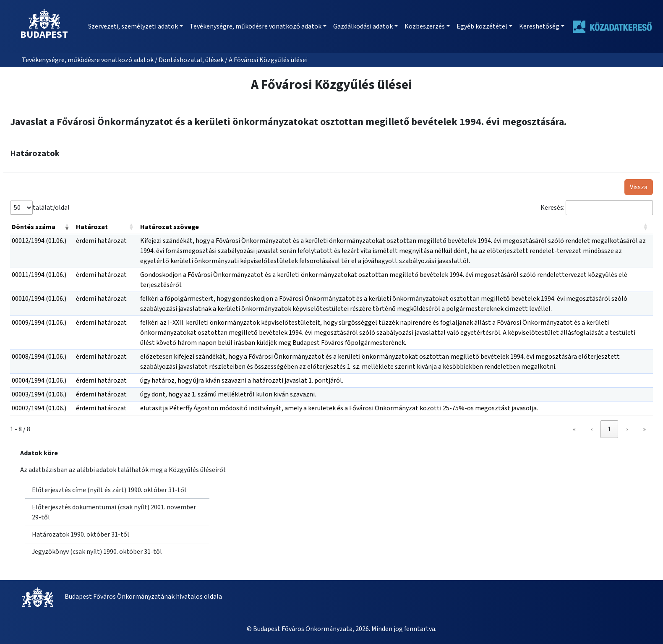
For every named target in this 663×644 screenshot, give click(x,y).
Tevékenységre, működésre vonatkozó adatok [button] (256, 26)
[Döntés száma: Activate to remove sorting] (42, 227)
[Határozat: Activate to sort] (106, 227)
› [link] (627, 429)
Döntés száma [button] (34, 227)
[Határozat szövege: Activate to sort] (396, 227)
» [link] (644, 429)
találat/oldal (51, 208)
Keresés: (552, 208)
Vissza (639, 187)
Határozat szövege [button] (170, 227)
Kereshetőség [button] (539, 26)
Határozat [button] (92, 227)
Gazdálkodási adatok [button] (363, 26)
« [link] (574, 429)
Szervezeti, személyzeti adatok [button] (133, 26)
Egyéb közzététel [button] (482, 26)
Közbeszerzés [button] (425, 26)
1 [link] (609, 429)
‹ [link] (592, 429)
